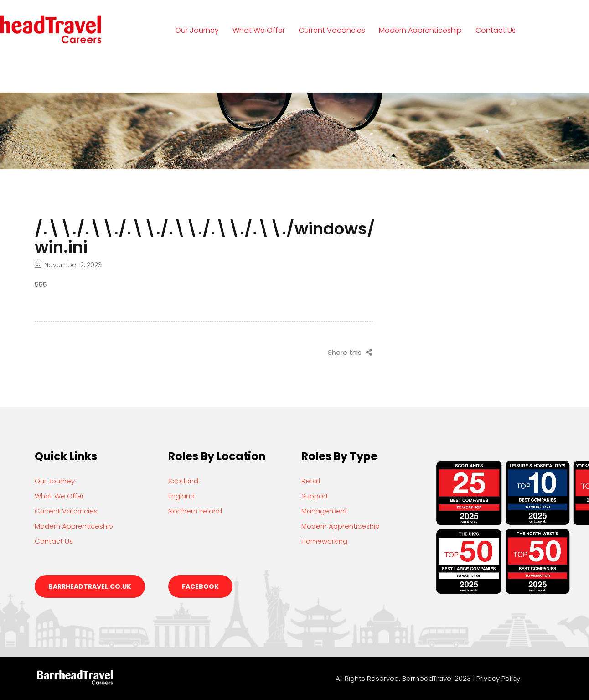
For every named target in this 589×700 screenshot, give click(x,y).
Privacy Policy (498, 678)
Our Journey (197, 30)
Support (315, 496)
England (181, 496)
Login (194, 72)
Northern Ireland (195, 511)
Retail (311, 481)
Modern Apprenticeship (420, 30)
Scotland (183, 481)
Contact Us (496, 30)
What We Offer (259, 30)
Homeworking (324, 541)
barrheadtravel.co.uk (90, 586)
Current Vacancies (332, 30)
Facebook (200, 586)
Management (324, 511)
